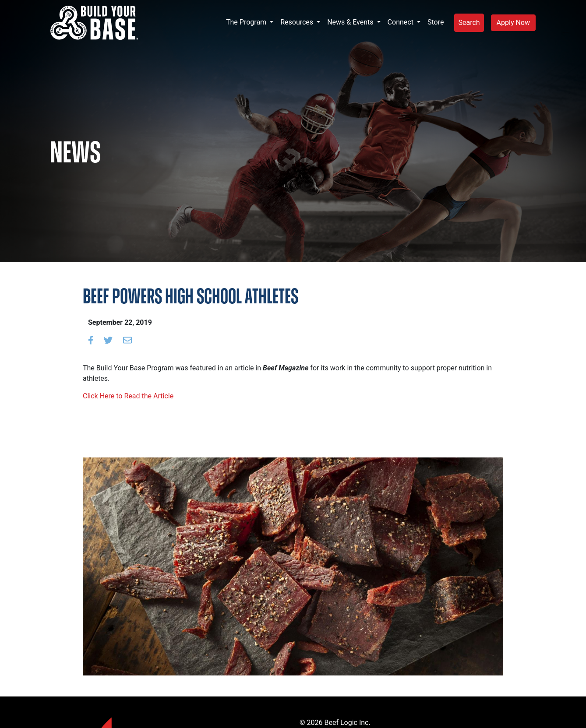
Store (436, 22)
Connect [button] (401, 22)
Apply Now (513, 23)
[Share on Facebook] (91, 340)
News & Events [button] (351, 22)
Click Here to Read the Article (128, 396)
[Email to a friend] (127, 340)
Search (469, 23)
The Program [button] (247, 22)
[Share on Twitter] (108, 340)
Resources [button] (298, 22)
